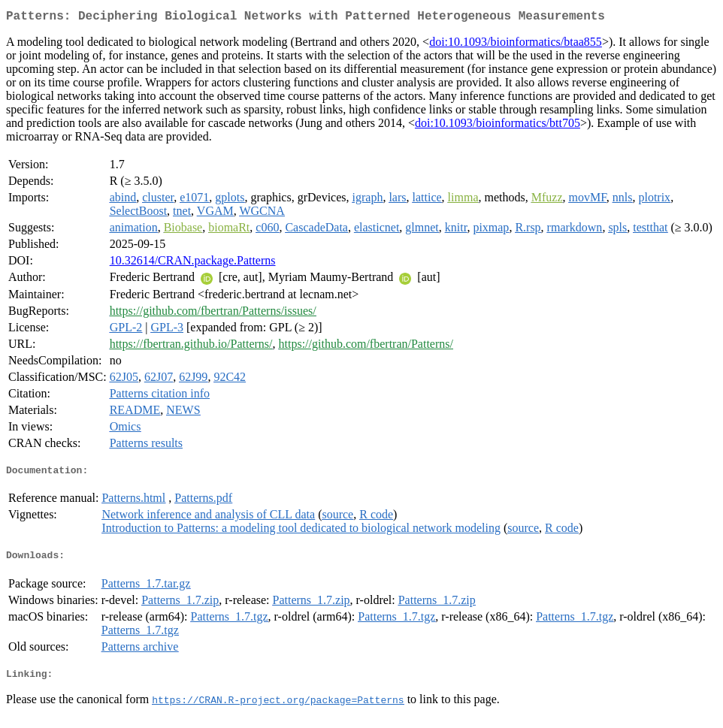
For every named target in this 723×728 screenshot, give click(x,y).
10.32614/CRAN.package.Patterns (193, 263)
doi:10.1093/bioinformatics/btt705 (498, 126)
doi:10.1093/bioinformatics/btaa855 (516, 45)
